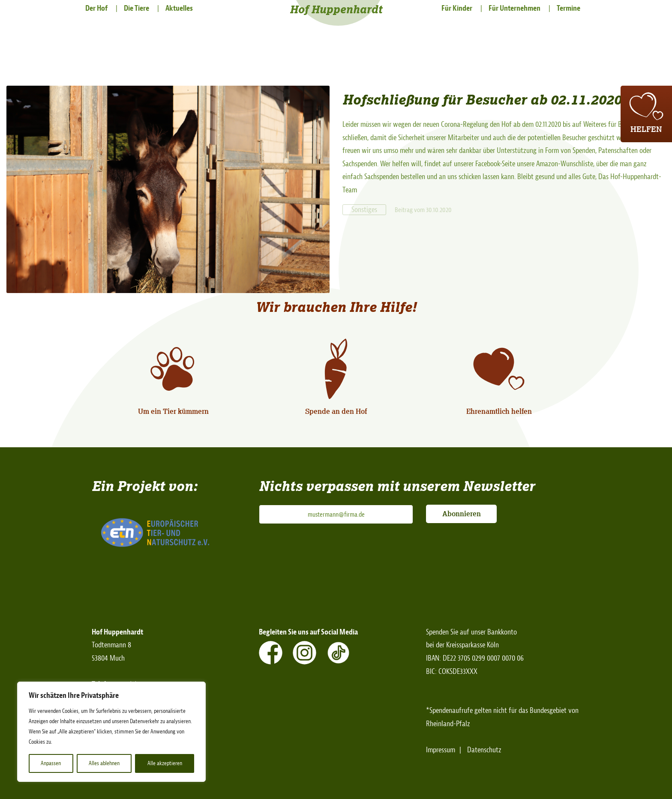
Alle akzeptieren (165, 763)
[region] (111, 732)
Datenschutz (484, 750)
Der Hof (96, 8)
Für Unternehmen (514, 8)
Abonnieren (462, 514)
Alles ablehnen (104, 763)
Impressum (441, 750)
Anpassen (51, 763)
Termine (568, 8)
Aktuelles (179, 8)
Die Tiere (136, 8)
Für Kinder (457, 8)
